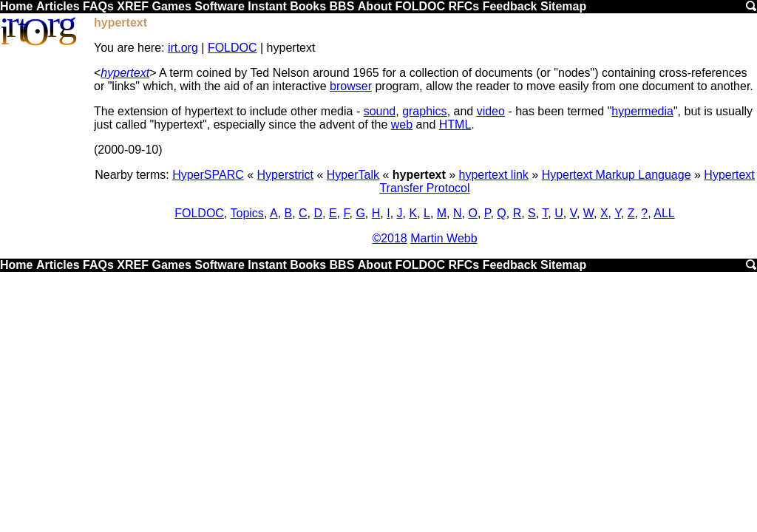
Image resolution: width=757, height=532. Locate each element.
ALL (664, 213)
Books (308, 6)
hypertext (125, 73)
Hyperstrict (285, 175)
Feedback (510, 6)
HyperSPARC (208, 175)
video (491, 111)
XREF (133, 6)
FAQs (98, 6)
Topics (247, 213)
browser (351, 86)
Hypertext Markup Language (617, 175)
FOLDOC (420, 6)
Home (16, 6)
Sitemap (563, 6)
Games (171, 6)
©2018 (389, 238)
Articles (58, 6)
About (375, 6)
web (402, 125)
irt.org (183, 48)
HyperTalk (353, 175)
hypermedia (642, 111)
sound (380, 111)
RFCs (464, 6)
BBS (342, 6)
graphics (424, 111)
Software (220, 6)
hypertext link (494, 175)
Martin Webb (444, 238)
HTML (455, 125)
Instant (267, 6)
